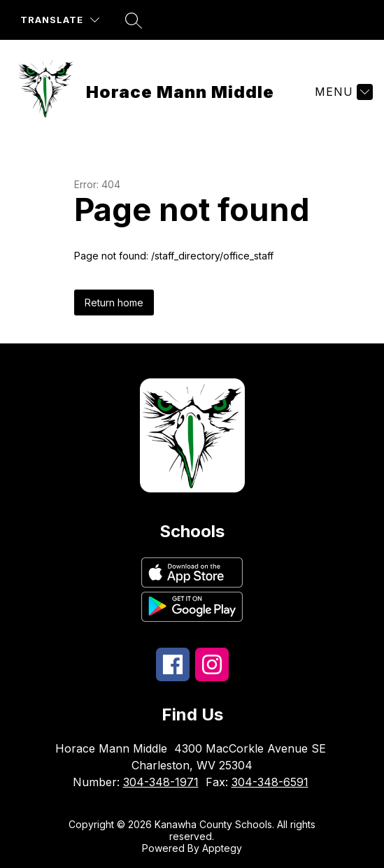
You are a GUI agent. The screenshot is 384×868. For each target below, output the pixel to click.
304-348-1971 (161, 782)
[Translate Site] (60, 20)
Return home (114, 303)
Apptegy (222, 848)
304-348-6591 (270, 782)
